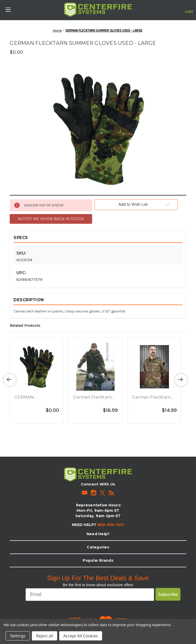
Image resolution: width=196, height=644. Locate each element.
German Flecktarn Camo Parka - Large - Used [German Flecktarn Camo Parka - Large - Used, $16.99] (95, 398)
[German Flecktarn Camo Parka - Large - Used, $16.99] (95, 367)
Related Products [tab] (25, 325)
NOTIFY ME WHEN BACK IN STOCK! (51, 219)
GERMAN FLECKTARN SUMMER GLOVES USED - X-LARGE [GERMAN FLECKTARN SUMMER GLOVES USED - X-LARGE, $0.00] (33, 398)
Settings (18, 636)
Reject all (45, 636)
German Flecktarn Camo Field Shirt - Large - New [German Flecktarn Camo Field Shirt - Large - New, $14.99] (151, 398)
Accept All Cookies (81, 636)
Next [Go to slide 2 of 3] (181, 385)
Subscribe (168, 594)
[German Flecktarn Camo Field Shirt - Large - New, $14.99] (154, 367)
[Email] (90, 595)
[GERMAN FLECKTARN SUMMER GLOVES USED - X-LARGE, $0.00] (36, 367)
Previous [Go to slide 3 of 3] (10, 385)
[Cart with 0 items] (189, 9)
